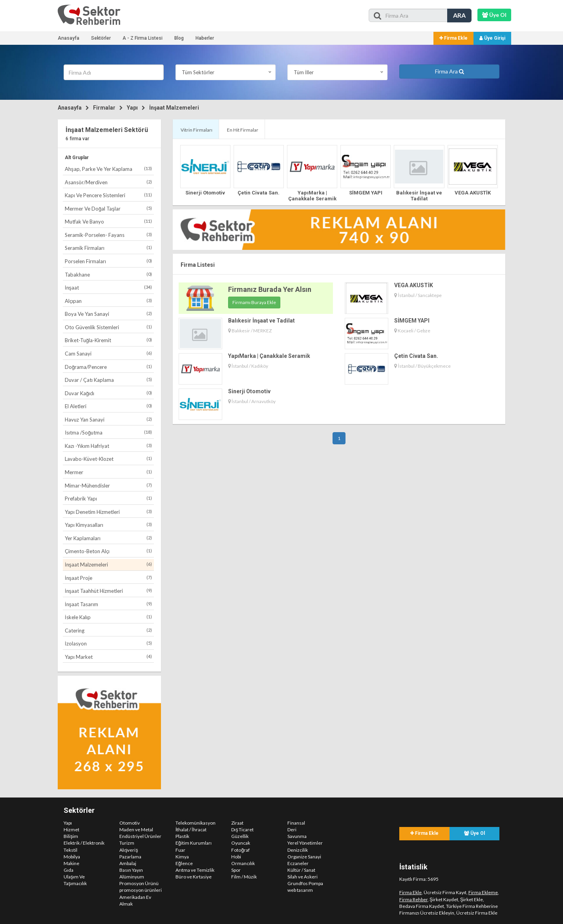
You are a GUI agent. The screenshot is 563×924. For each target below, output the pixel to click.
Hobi (236, 857)
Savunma (297, 836)
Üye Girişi (492, 38)
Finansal (296, 823)
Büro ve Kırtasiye (194, 877)
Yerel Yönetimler (305, 843)
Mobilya (72, 857)
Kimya (182, 857)
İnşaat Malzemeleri (174, 108)
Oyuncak (241, 843)
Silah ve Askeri (303, 877)
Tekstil (70, 850)
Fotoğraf (240, 850)
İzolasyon (108, 643)
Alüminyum (132, 877)
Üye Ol (474, 833)
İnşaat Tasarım (108, 604)
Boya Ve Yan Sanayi (108, 314)
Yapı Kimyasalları (108, 525)
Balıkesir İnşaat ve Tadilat (419, 195)
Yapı (132, 108)
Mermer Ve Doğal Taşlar (108, 208)
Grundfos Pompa (305, 883)
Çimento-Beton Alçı (108, 551)
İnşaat (108, 287)
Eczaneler (298, 863)
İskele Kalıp (108, 617)
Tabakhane (108, 274)
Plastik (182, 836)
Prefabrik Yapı (108, 498)
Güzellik (240, 836)
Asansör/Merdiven (108, 182)
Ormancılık (243, 863)
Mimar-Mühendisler (108, 485)
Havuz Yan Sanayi (108, 419)
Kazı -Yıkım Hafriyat (108, 446)
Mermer (108, 472)
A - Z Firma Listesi (143, 38)
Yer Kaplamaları (108, 538)
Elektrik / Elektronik (84, 843)
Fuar (180, 850)
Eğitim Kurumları (194, 843)
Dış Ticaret (242, 830)
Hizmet (71, 830)
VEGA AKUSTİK (473, 193)
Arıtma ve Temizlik (195, 870)
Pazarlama (130, 857)
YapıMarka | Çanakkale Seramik (312, 195)
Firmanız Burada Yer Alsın (270, 289)
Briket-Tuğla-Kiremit (108, 340)
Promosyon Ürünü (139, 883)
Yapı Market (108, 657)
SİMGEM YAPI (366, 193)
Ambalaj (128, 863)
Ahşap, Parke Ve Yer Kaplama (108, 169)
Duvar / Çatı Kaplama (108, 380)
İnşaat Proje (108, 578)
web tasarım (300, 890)
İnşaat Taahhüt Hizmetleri (108, 591)
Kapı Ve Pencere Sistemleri (108, 195)
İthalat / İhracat (191, 830)
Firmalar (104, 108)
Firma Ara (450, 71)
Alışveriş (129, 850)
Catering (108, 630)
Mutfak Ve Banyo (108, 221)
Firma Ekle (453, 38)
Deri (292, 830)
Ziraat (237, 823)
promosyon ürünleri (141, 890)
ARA (459, 15)
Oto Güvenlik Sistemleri (108, 327)
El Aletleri (108, 406)
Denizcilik (298, 850)
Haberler (205, 38)
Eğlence (184, 863)
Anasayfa (69, 38)
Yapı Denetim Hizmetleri (108, 512)
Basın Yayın (131, 870)
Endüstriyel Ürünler (140, 836)
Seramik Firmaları (108, 248)
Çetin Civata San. (259, 193)
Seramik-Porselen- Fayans (108, 235)
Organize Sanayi (304, 857)
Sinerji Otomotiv (205, 193)
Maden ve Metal (136, 830)
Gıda (69, 870)
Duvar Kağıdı (108, 393)
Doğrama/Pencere (108, 367)
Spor (236, 870)
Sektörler (101, 38)
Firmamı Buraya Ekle (254, 302)
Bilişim (71, 836)
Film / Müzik (244, 877)
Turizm (127, 843)
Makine (71, 863)
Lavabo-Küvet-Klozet (108, 459)
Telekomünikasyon (196, 823)
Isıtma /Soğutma (108, 432)
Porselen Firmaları (108, 261)
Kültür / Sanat (301, 870)
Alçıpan (108, 301)
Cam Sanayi (108, 353)
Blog (179, 38)
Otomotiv (130, 823)
